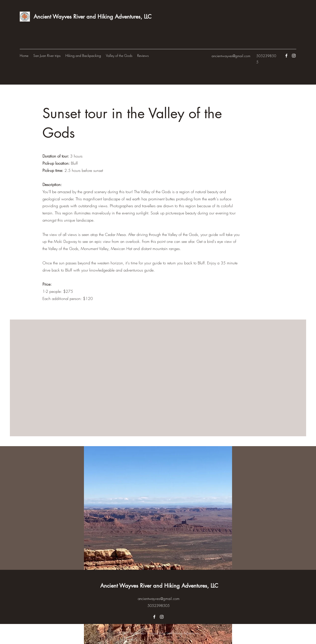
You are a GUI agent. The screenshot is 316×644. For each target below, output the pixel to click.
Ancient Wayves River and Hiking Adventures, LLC (93, 17)
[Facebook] (286, 56)
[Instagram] (294, 56)
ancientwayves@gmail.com (231, 56)
